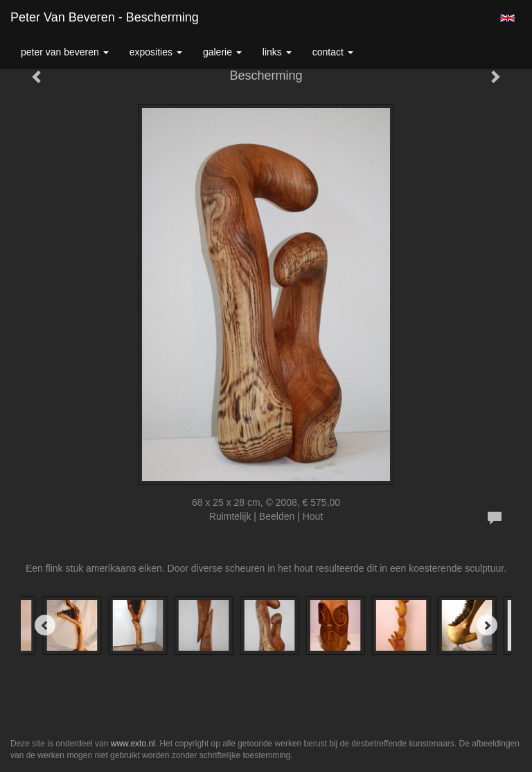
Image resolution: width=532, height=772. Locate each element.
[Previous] (45, 625)
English (507, 18)
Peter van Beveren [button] (65, 52)
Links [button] (277, 52)
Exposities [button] (156, 52)
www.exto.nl (133, 744)
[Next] (487, 625)
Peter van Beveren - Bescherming (105, 17)
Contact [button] (333, 52)
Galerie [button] (222, 52)
